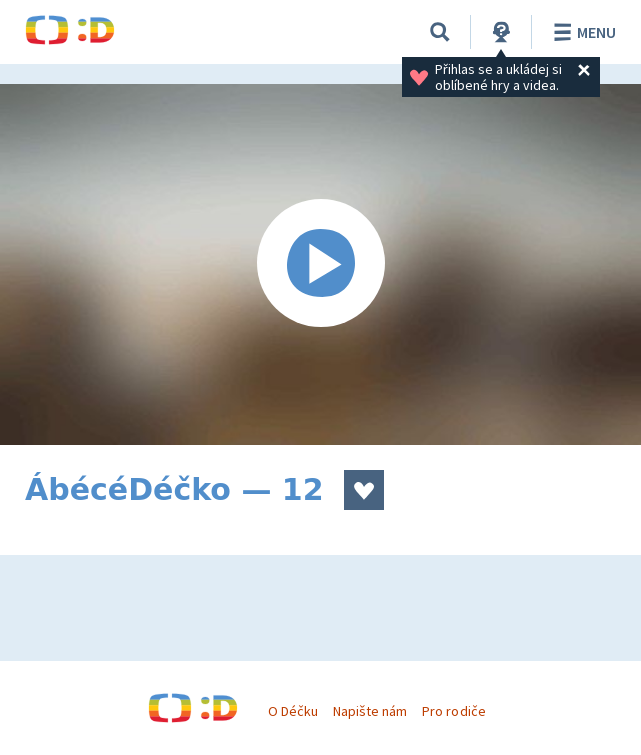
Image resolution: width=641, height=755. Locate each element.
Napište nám (370, 711)
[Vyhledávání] (440, 32)
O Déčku (293, 711)
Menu (581, 32)
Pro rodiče (453, 711)
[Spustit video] (320, 264)
